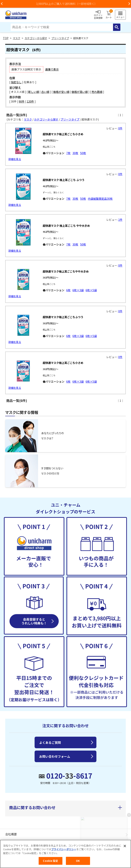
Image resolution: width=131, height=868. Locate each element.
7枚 (68, 153)
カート (109, 15)
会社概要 (11, 834)
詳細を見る (15, 159)
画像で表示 (52, 69)
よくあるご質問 (50, 742)
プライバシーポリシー (64, 849)
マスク (17, 38)
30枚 (75, 153)
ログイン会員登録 (98, 15)
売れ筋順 (97, 92)
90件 (22, 101)
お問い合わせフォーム (55, 756)
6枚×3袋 (78, 290)
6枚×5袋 (91, 290)
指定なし (16, 82)
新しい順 (34, 92)
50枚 (83, 153)
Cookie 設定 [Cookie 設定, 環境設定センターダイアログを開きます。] (50, 861)
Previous (2, 4)
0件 (120, 128)
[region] (65, 854)
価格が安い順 (61, 92)
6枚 (68, 290)
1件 (120, 220)
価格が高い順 (80, 92)
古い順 (45, 92)
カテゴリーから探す (36, 38)
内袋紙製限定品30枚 (100, 199)
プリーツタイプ (60, 38)
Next (129, 4)
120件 (30, 101)
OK (78, 861)
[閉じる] (125, 846)
